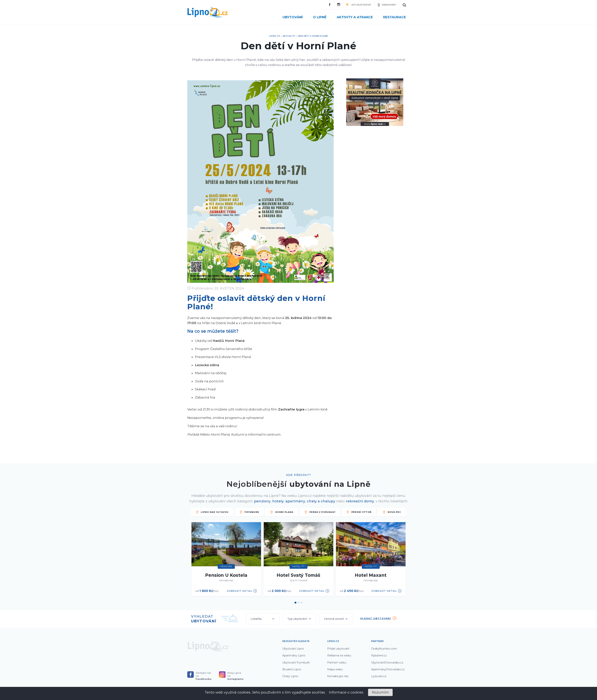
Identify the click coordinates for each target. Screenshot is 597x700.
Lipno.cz (274, 36)
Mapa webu (335, 669)
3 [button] (302, 603)
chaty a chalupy (321, 501)
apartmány (295, 501)
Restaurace (395, 17)
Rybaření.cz (379, 655)
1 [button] (295, 603)
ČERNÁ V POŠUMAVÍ (320, 512)
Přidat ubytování (338, 649)
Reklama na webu (339, 655)
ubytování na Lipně (330, 484)
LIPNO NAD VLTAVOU (212, 512)
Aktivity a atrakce (357, 17)
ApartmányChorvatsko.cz (388, 669)
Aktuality (289, 36)
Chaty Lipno (290, 676)
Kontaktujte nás (338, 676)
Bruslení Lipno (292, 669)
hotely (278, 501)
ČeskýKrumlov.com (384, 649)
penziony (262, 501)
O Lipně (322, 17)
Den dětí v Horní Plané (313, 36)
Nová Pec (392, 512)
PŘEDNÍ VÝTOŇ (359, 512)
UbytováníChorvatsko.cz (387, 663)
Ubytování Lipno (293, 649)
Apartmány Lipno (294, 655)
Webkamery (387, 5)
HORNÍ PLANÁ (282, 512)
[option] (226, 559)
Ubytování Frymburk (296, 663)
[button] (263, 619)
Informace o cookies (346, 692)
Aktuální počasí (358, 4)
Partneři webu (337, 663)
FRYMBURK (249, 512)
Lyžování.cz (379, 676)
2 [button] (298, 603)
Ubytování (295, 17)
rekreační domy (360, 501)
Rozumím (380, 692)
